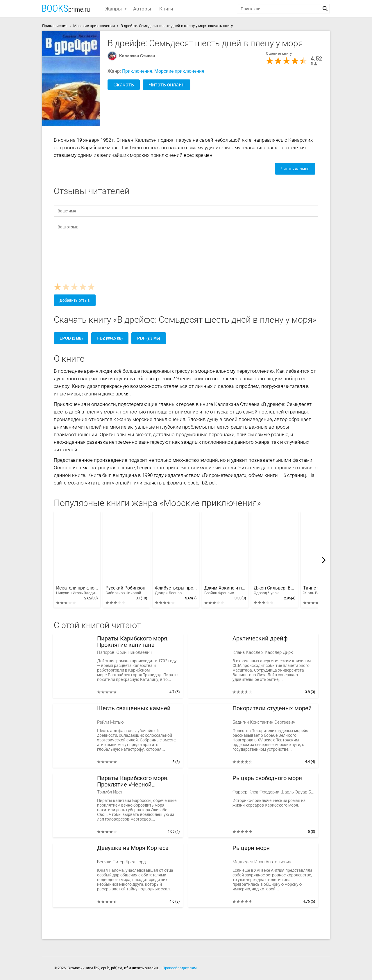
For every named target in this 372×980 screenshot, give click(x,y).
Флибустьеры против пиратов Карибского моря (176, 590)
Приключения (137, 71)
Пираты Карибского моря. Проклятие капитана (133, 642)
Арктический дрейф (260, 639)
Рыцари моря (251, 848)
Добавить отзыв (75, 300)
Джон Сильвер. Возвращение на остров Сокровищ (275, 590)
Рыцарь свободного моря (267, 778)
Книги (166, 9)
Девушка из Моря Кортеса (133, 848)
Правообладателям (180, 968)
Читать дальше (295, 169)
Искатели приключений (77, 590)
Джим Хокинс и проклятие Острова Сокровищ (225, 590)
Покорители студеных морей (272, 708)
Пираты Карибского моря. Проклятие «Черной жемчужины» (133, 781)
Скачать (124, 85)
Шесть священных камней (134, 708)
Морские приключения (179, 71)
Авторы (142, 9)
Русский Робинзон (125, 590)
